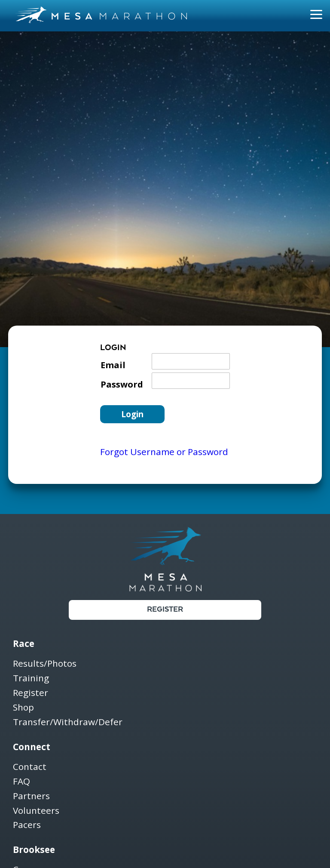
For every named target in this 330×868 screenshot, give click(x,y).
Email (113, 365)
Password (122, 384)
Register (165, 610)
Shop (23, 708)
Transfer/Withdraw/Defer (68, 722)
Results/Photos (45, 664)
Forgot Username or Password (164, 452)
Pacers (27, 825)
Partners (31, 796)
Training (31, 679)
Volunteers (36, 811)
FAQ (21, 782)
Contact (30, 767)
